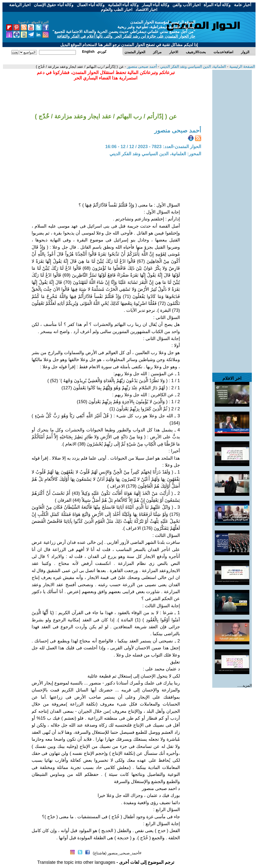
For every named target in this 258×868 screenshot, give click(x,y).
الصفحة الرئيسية (242, 66)
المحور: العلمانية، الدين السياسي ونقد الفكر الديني (155, 154)
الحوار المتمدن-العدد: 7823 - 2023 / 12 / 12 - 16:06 (153, 147)
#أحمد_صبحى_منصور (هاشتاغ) (117, 853)
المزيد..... (245, 685)
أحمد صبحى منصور (141, 66)
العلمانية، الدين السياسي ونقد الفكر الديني (192, 66)
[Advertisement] (232, 144)
